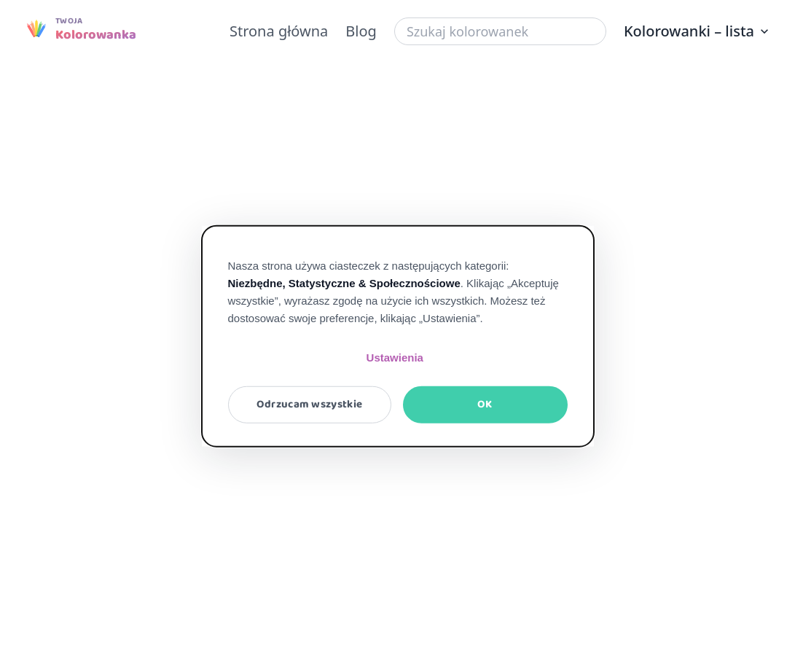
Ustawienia (395, 358)
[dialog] (398, 336)
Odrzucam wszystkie (309, 405)
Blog (361, 31)
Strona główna (279, 31)
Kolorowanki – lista (698, 31)
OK (485, 405)
